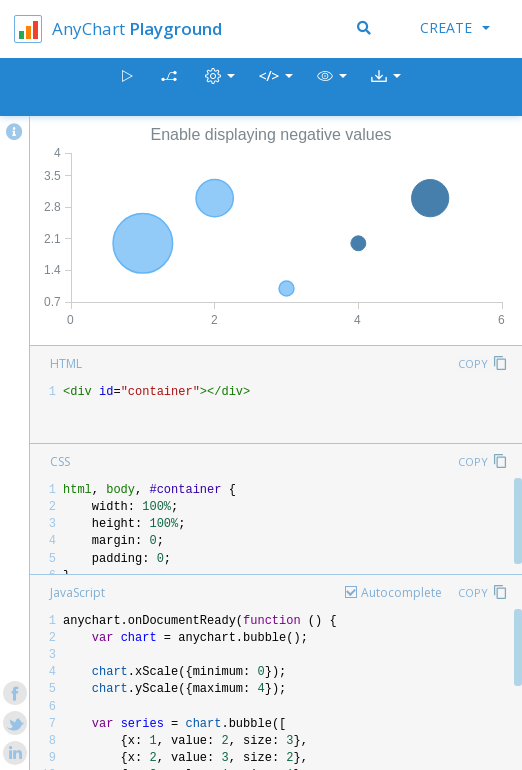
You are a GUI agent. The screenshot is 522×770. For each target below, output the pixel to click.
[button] (332, 87)
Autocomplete (401, 592)
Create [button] (455, 27)
